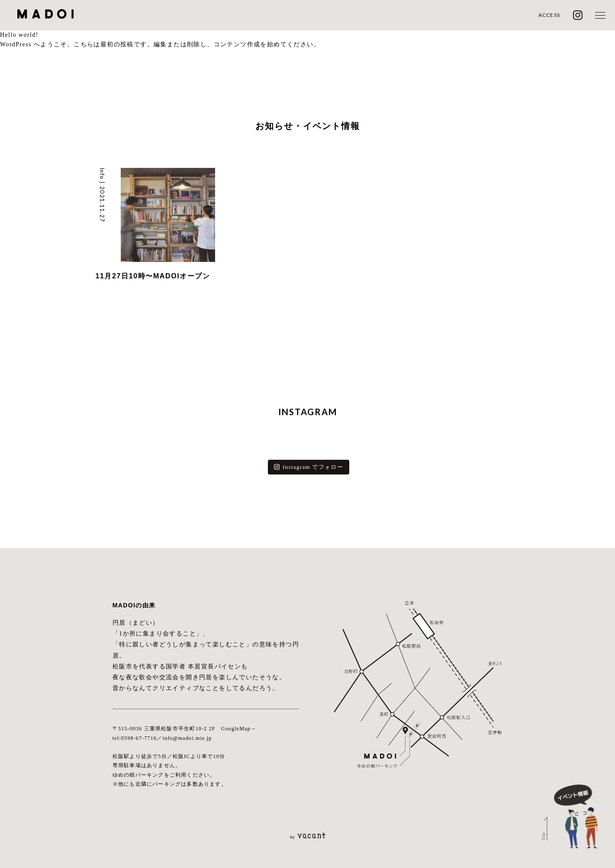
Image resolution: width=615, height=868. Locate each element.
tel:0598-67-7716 (135, 738)
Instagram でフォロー (309, 467)
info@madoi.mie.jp (187, 738)
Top (543, 836)
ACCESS (549, 15)
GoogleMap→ (239, 729)
